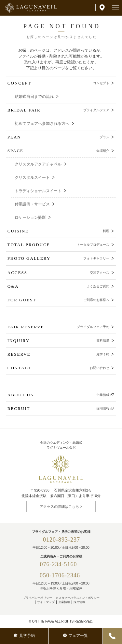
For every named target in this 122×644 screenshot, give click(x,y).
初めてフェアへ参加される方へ (42, 124)
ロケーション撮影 (30, 217)
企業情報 (64, 602)
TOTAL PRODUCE (59, 245)
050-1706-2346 (60, 575)
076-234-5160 (62, 564)
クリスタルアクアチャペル (38, 164)
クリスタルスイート (32, 177)
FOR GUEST (59, 300)
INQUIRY (59, 341)
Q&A (59, 286)
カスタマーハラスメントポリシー (78, 598)
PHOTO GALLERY (59, 258)
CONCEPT (59, 83)
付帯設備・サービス (32, 204)
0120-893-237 (61, 540)
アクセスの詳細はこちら (59, 506)
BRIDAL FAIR (59, 110)
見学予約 (24, 636)
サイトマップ (46, 602)
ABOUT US (59, 395)
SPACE (59, 151)
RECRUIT (59, 408)
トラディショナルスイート (38, 191)
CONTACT (59, 368)
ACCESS (59, 273)
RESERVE (59, 354)
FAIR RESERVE (59, 327)
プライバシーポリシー (37, 598)
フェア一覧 (75, 636)
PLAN (59, 137)
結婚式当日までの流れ (34, 97)
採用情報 (79, 602)
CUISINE (59, 231)
